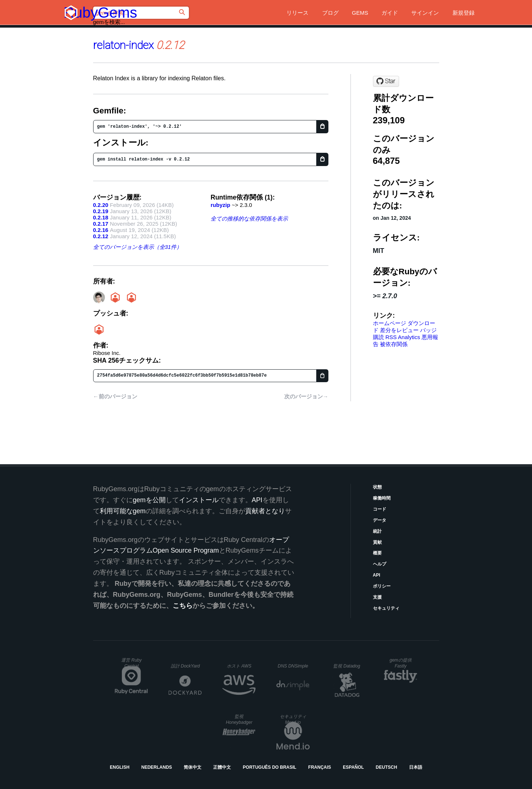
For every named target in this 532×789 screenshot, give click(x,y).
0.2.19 (101, 211)
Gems (360, 13)
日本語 (416, 767)
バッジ (428, 330)
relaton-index (123, 45)
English (119, 767)
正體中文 (222, 767)
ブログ (330, 13)
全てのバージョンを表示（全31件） (138, 247)
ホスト (239, 666)
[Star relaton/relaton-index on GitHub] (386, 81)
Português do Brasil (270, 767)
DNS (293, 666)
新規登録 (464, 13)
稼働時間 (382, 498)
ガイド (390, 13)
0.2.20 (101, 205)
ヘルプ (380, 564)
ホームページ (390, 323)
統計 (377, 531)
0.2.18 (101, 217)
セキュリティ (386, 608)
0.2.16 (101, 230)
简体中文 (193, 767)
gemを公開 (149, 500)
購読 (378, 337)
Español (353, 767)
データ (380, 520)
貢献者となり (265, 511)
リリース (297, 13)
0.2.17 (101, 224)
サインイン (425, 13)
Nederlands (157, 767)
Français (320, 767)
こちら (183, 606)
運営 (131, 663)
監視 (347, 666)
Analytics (409, 337)
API (377, 575)
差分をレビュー (399, 330)
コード (380, 509)
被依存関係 (394, 344)
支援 (377, 597)
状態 (377, 487)
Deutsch (387, 767)
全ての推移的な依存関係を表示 (249, 219)
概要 (377, 553)
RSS (391, 337)
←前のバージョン (115, 396)
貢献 (377, 542)
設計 (185, 666)
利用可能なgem (123, 511)
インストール (199, 500)
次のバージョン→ (306, 396)
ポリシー (382, 586)
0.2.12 (101, 236)
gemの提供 (400, 663)
